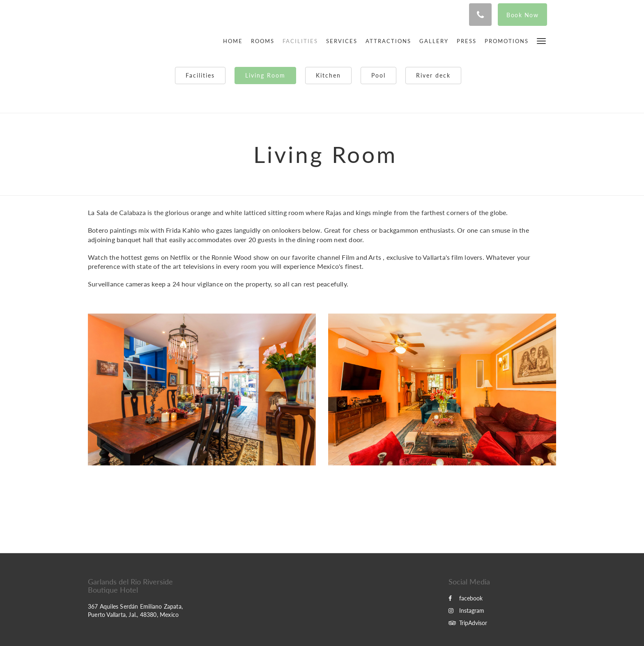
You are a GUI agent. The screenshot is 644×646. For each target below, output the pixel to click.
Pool (378, 75)
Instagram (466, 610)
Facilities (200, 75)
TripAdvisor (468, 623)
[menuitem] (235, 41)
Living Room (265, 75)
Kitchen (328, 75)
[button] (541, 40)
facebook (466, 598)
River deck (433, 75)
